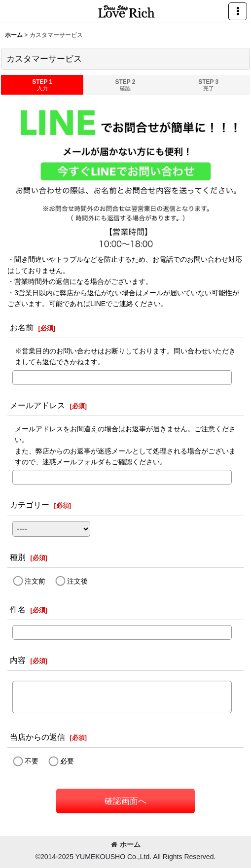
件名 (18, 609)
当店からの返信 (37, 737)
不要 (32, 761)
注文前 (35, 581)
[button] (238, 11)
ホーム (126, 844)
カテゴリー (30, 505)
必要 (67, 761)
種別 (18, 557)
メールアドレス (37, 405)
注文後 (77, 581)
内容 (18, 660)
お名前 (22, 327)
